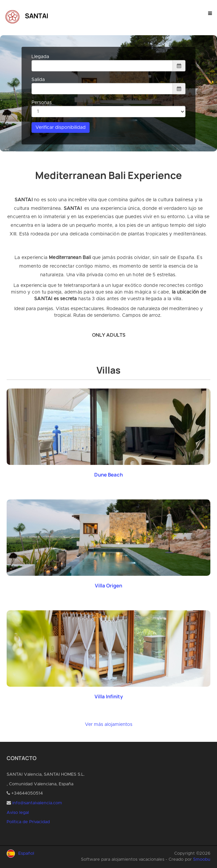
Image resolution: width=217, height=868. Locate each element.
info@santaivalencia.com (37, 803)
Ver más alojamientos (109, 725)
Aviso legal (18, 813)
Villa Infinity (109, 696)
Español (26, 854)
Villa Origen (109, 586)
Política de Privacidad (28, 822)
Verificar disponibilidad (61, 128)
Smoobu (202, 860)
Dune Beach (109, 475)
